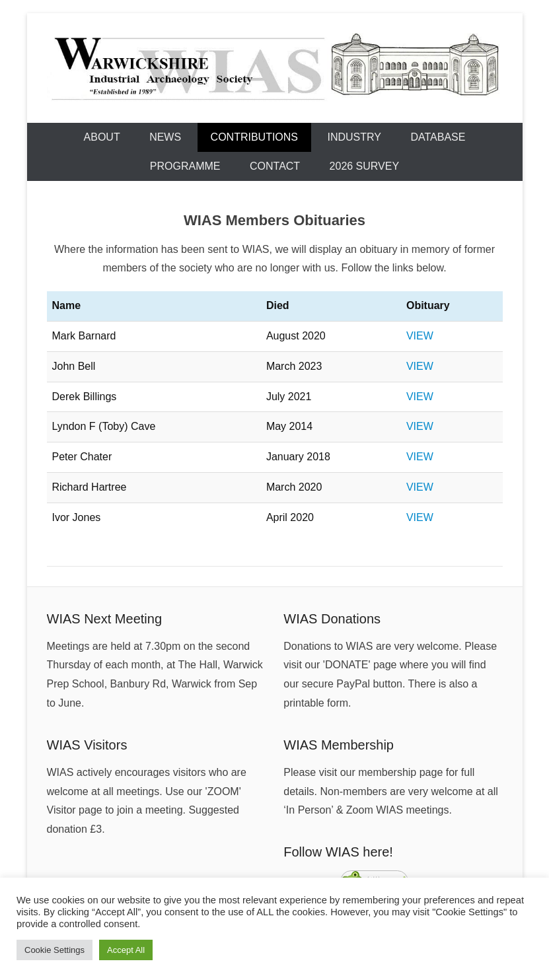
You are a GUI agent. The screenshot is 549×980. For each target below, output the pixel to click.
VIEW (420, 336)
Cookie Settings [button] (55, 950)
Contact (275, 166)
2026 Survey (365, 166)
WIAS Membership (339, 745)
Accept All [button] (126, 950)
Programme (185, 166)
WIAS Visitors (87, 745)
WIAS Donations (332, 619)
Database (438, 137)
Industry (355, 137)
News (165, 137)
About (102, 137)
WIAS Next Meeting (105, 619)
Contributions (254, 137)
